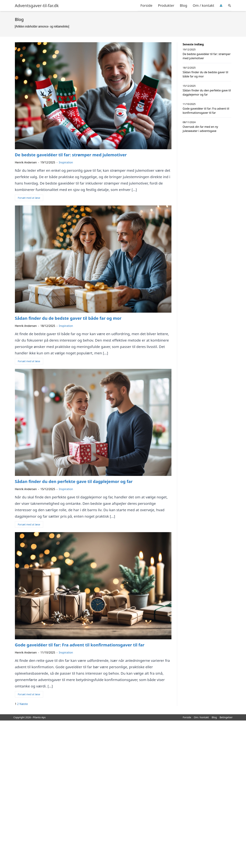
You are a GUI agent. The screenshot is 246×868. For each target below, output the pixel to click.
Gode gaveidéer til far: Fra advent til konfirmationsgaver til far (206, 111)
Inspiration (66, 162)
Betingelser (226, 717)
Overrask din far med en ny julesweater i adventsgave (200, 129)
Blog (184, 5)
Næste (24, 704)
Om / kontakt (204, 5)
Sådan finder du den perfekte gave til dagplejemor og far (207, 92)
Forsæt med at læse (29, 198)
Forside (146, 5)
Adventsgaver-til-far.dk (37, 6)
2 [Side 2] (18, 704)
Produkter (166, 5)
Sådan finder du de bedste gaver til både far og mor (206, 74)
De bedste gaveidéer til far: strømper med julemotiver (207, 56)
